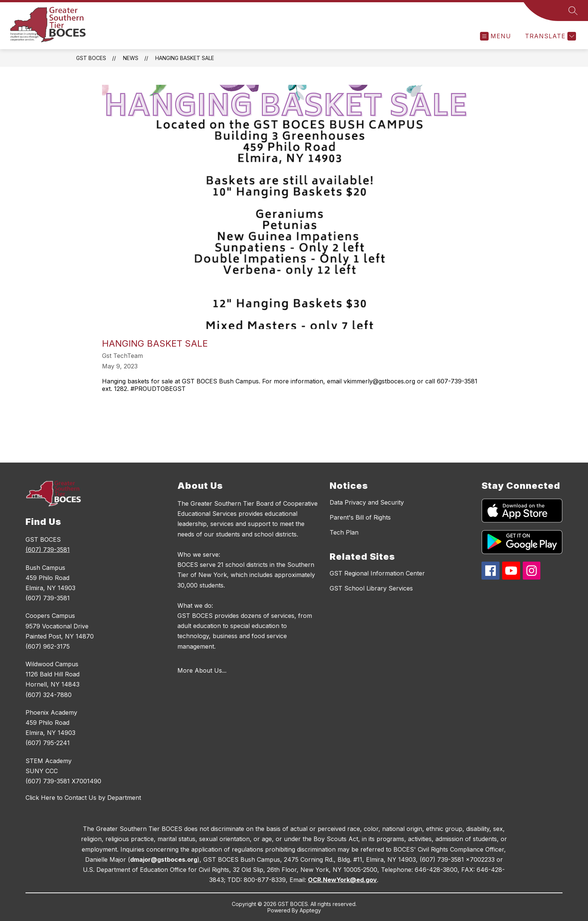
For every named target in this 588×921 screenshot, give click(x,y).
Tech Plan (344, 532)
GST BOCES (91, 58)
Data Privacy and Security (367, 502)
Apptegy (310, 910)
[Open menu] (496, 36)
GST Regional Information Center (377, 573)
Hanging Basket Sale (185, 58)
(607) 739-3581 (48, 550)
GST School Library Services (371, 588)
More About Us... (202, 670)
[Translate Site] (550, 36)
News (131, 58)
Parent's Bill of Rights (360, 517)
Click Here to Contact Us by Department (83, 798)
